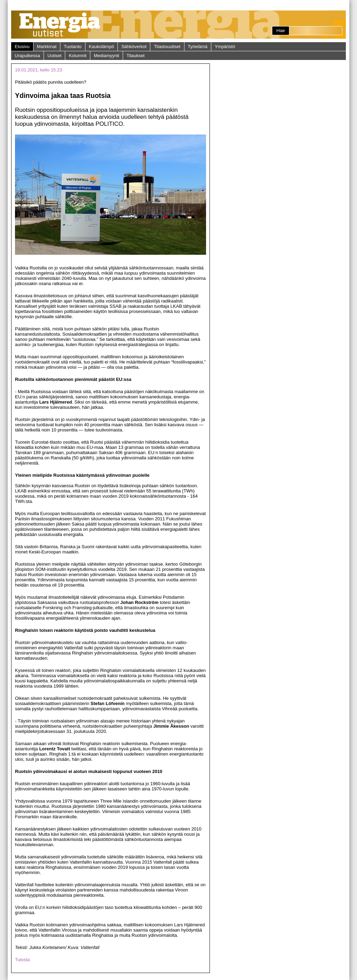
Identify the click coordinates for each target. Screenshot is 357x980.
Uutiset (54, 56)
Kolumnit (78, 56)
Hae (281, 30)
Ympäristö (225, 47)
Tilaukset (136, 56)
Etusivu (22, 47)
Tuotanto (73, 47)
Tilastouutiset (167, 47)
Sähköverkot (134, 47)
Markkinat (47, 47)
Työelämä (198, 47)
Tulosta (22, 960)
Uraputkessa (27, 56)
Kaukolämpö (101, 47)
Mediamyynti (107, 56)
